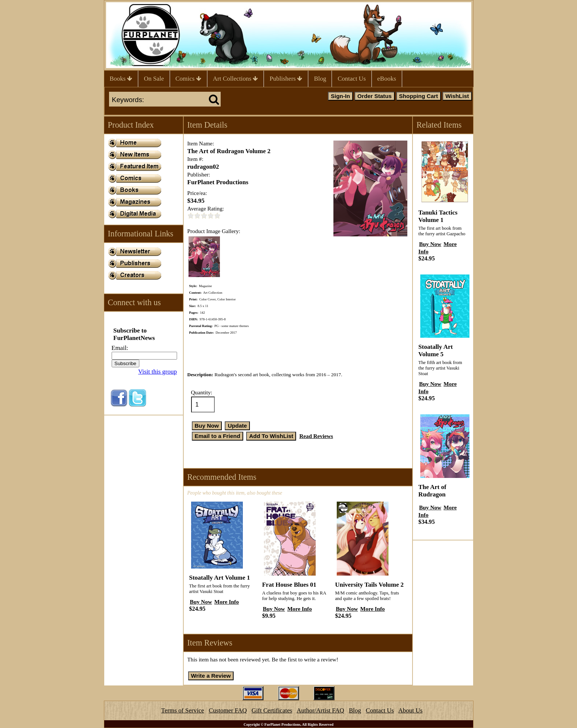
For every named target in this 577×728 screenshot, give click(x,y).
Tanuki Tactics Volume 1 (438, 216)
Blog (320, 79)
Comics (189, 79)
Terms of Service (183, 710)
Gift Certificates (272, 710)
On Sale (154, 79)
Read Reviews (316, 436)
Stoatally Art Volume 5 (436, 350)
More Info (227, 602)
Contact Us (352, 79)
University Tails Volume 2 (369, 585)
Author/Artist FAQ (320, 710)
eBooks (387, 79)
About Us (410, 710)
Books (121, 79)
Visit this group (158, 372)
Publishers (286, 79)
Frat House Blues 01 (289, 585)
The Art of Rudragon (432, 491)
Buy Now (201, 602)
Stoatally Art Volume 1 (220, 578)
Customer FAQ (228, 710)
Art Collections (236, 79)
